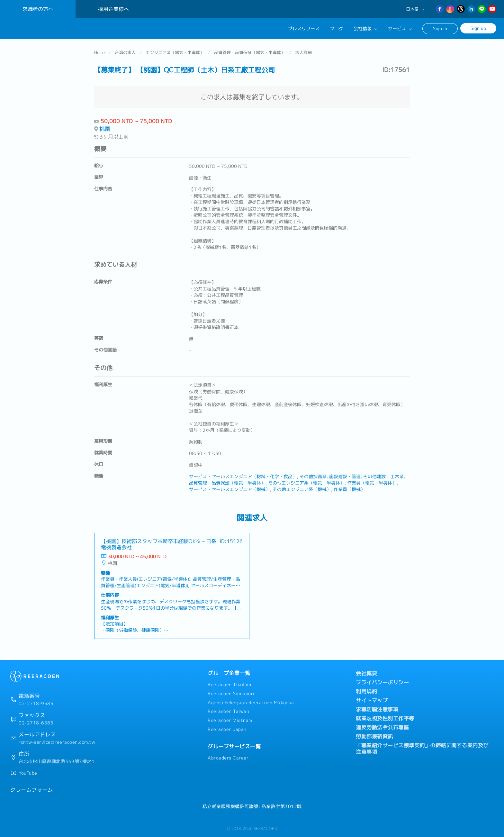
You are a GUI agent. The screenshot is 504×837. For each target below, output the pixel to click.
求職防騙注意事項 (377, 709)
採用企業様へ (113, 9)
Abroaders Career (228, 758)
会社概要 (366, 673)
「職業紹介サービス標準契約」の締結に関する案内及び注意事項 (422, 749)
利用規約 (366, 691)
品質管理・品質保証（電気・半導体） (250, 53)
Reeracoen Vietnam (230, 720)
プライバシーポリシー (382, 682)
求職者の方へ (38, 9)
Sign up (478, 28)
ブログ (337, 29)
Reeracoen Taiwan (228, 711)
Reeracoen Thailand (230, 685)
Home (99, 53)
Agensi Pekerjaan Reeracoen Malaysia (251, 703)
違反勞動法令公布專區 (382, 727)
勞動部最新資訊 (374, 736)
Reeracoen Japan (227, 729)
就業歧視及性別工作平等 (385, 718)
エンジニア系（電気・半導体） (175, 53)
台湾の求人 (125, 53)
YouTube (28, 773)
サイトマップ (372, 700)
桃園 (105, 129)
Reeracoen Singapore (232, 694)
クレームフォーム (32, 790)
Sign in (440, 28)
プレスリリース (304, 29)
